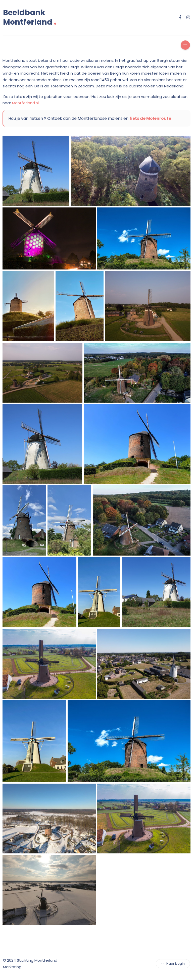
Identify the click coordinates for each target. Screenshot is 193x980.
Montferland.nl (25, 103)
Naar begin (173, 964)
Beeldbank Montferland (30, 17)
